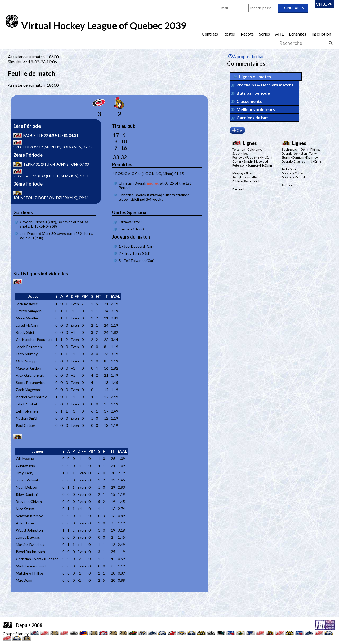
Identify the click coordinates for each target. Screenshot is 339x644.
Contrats (210, 34)
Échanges (298, 34)
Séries (264, 34)
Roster (229, 34)
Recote (247, 34)
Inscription (321, 34)
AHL (279, 34)
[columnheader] (34, 296)
